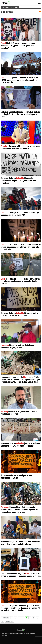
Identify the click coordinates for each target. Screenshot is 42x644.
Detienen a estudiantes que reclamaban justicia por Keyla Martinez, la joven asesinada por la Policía (20, 114)
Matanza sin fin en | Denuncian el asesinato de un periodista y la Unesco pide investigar (19, 180)
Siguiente (9, 621)
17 (3, 621)
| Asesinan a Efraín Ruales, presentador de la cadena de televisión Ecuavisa (20, 147)
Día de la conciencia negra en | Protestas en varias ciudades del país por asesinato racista (21, 575)
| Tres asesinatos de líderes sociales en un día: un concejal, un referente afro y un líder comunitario (21, 247)
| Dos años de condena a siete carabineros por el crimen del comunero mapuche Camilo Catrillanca (20, 281)
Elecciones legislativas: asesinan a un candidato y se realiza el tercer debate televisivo (20, 543)
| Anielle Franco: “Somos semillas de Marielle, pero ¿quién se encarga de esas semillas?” (18, 45)
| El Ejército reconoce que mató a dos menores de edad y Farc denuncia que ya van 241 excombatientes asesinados (21, 608)
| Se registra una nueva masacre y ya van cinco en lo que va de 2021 (20, 214)
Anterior (5, 618)
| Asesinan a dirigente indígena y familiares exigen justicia (18, 346)
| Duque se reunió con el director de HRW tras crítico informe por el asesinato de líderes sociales (19, 80)
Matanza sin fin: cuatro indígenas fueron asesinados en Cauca (18, 476)
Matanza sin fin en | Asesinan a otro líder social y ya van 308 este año (19, 314)
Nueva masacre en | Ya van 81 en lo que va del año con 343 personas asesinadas (21, 444)
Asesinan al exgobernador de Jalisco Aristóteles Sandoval (19, 413)
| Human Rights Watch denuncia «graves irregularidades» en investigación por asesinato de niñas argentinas (20, 510)
